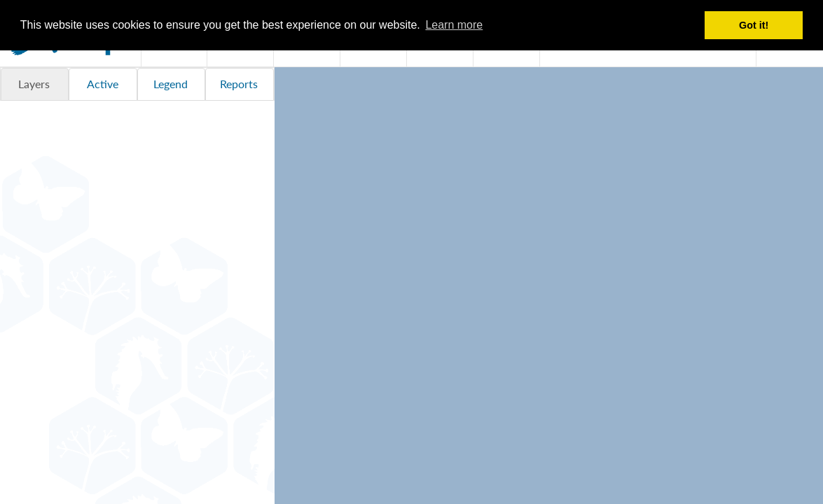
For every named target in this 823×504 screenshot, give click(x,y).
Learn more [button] (454, 25)
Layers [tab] (34, 84)
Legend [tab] (171, 84)
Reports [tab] (239, 84)
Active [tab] (103, 84)
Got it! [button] (754, 25)
